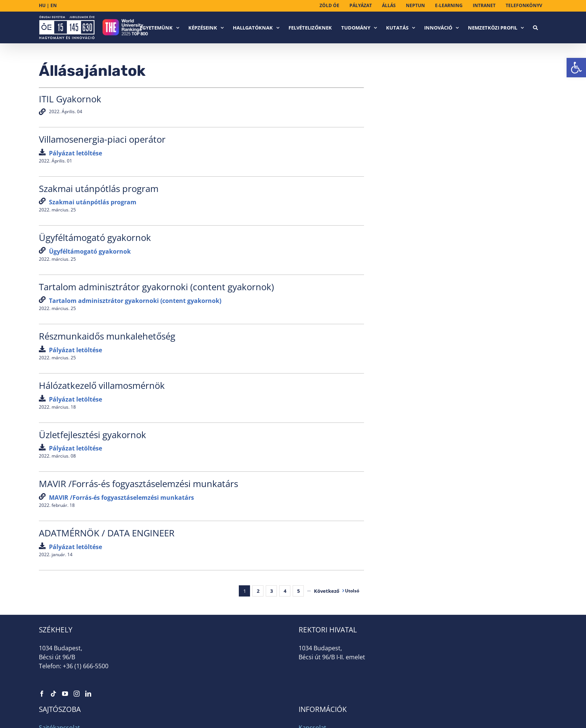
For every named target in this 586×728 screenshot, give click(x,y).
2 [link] (258, 591)
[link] (576, 68)
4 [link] (285, 591)
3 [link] (272, 591)
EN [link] (54, 5)
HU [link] (42, 5)
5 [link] (298, 591)
